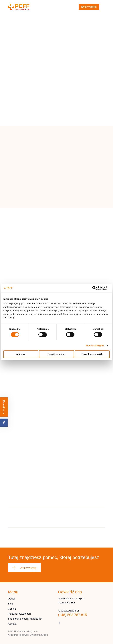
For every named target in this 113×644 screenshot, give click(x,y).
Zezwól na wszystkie (92, 354)
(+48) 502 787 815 (59, 9)
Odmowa (21, 354)
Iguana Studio (41, 635)
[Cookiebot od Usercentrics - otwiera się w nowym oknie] (97, 288)
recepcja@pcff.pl (62, 5)
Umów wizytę (89, 7)
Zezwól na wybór (56, 354)
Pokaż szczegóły (95, 345)
